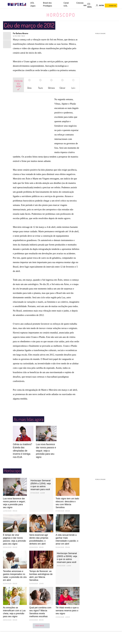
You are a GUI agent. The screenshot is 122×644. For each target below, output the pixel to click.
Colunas (80, 3)
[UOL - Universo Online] (28, 4)
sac (85, 6)
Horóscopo (61, 15)
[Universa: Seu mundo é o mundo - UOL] (17, 4)
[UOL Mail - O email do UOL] (91, 6)
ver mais (41, 626)
